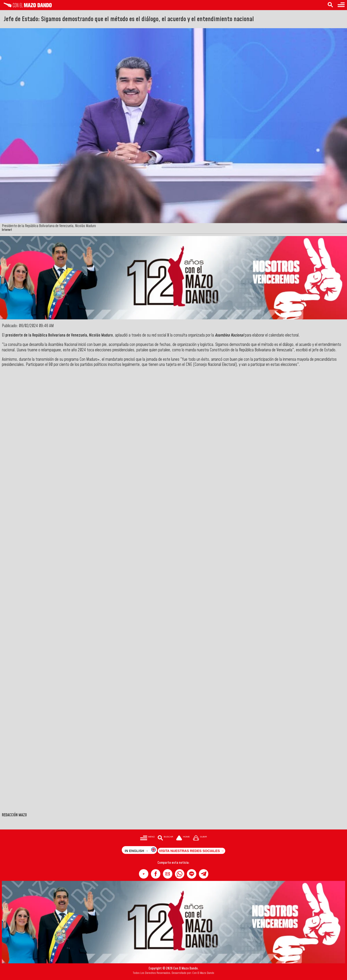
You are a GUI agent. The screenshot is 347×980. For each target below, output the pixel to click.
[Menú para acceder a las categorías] (341, 5)
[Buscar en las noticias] (330, 5)
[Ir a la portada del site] (183, 838)
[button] (144, 874)
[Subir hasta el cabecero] (200, 838)
